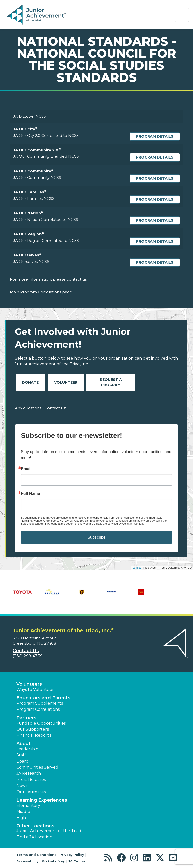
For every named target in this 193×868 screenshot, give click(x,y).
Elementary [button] (28, 805)
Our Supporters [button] (33, 729)
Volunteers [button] (29, 684)
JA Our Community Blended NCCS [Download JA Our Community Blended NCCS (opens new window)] (46, 156)
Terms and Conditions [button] (36, 855)
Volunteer (66, 382)
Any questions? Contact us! (40, 408)
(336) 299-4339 (28, 656)
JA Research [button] (29, 773)
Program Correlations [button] (38, 709)
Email (26, 469)
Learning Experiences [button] (42, 800)
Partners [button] (26, 718)
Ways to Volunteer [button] (35, 690)
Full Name (30, 494)
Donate (30, 382)
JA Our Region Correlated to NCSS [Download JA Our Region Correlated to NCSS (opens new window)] (46, 240)
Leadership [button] (27, 749)
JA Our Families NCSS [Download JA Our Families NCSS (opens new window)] (34, 199)
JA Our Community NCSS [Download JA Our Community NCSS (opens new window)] (37, 177)
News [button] (22, 786)
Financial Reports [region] (34, 735)
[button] (109, 858)
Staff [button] (21, 755)
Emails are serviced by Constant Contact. (119, 524)
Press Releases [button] (31, 780)
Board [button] (22, 761)
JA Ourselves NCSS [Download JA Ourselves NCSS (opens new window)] (31, 261)
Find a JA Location (34, 837)
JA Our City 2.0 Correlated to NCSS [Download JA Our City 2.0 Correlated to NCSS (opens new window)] (46, 136)
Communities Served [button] (37, 767)
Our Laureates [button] (31, 792)
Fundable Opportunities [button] (41, 723)
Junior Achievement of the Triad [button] (49, 831)
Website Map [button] (54, 861)
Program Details (155, 136)
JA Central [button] (77, 861)
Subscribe (96, 537)
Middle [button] (23, 811)
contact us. (77, 279)
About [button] (23, 744)
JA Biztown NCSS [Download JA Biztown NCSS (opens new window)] (30, 116)
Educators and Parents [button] (43, 698)
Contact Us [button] (26, 651)
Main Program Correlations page (41, 292)
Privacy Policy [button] (72, 855)
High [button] (21, 818)
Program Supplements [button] (40, 703)
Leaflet (137, 568)
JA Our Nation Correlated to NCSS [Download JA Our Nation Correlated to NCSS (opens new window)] (46, 220)
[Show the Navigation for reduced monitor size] (182, 15)
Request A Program (111, 382)
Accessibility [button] (28, 861)
